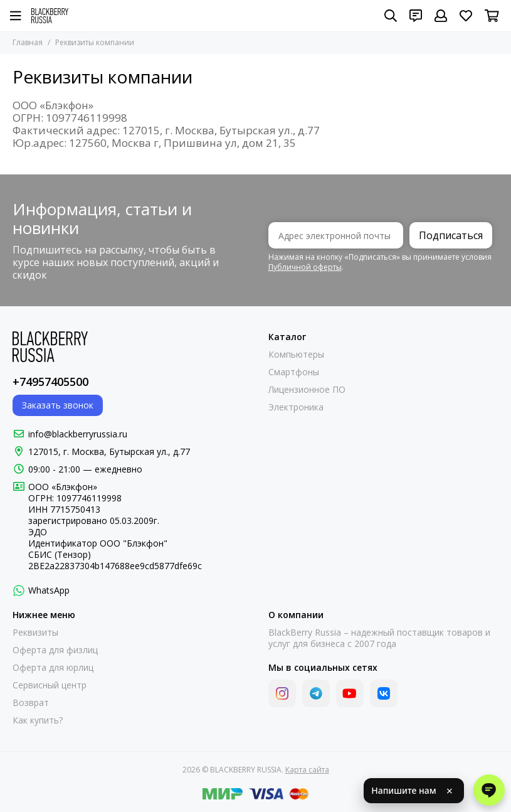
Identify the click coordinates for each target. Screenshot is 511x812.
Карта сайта (307, 770)
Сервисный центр (50, 685)
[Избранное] (466, 16)
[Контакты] (416, 16)
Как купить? (38, 720)
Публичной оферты (305, 267)
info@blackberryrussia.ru (78, 434)
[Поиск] (391, 16)
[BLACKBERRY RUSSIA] (50, 16)
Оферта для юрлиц (53, 668)
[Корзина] (492, 16)
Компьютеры (296, 355)
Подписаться (451, 235)
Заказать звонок (58, 405)
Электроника (296, 407)
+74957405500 (50, 382)
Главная (28, 42)
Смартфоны (294, 372)
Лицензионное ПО (307, 390)
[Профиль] (441, 16)
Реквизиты (35, 633)
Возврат (31, 703)
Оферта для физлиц (55, 650)
